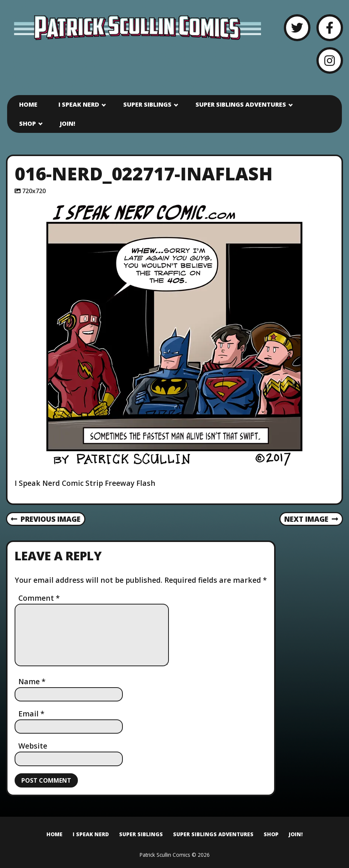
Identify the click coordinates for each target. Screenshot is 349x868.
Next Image (311, 519)
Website (33, 746)
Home (28, 104)
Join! (68, 124)
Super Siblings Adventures (241, 104)
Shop (28, 124)
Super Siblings (147, 104)
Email (31, 714)
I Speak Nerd (79, 104)
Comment (39, 598)
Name (32, 681)
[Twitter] (297, 28)
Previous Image (46, 519)
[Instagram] (330, 60)
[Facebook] (330, 28)
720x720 (34, 191)
